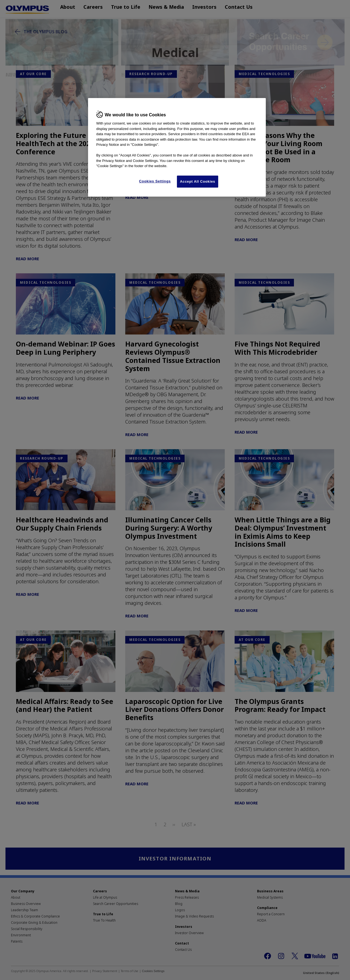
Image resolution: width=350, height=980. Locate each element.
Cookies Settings (155, 181)
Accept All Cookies (198, 181)
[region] (177, 147)
